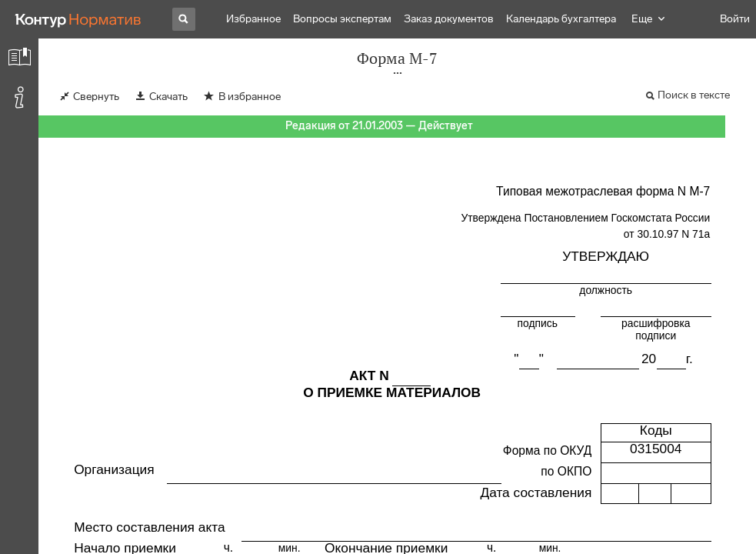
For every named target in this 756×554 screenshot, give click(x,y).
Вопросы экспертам (342, 19)
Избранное (253, 19)
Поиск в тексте (694, 95)
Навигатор (654, 19)
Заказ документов (449, 19)
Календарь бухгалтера (561, 19)
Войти (735, 19)
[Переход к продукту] (78, 19)
